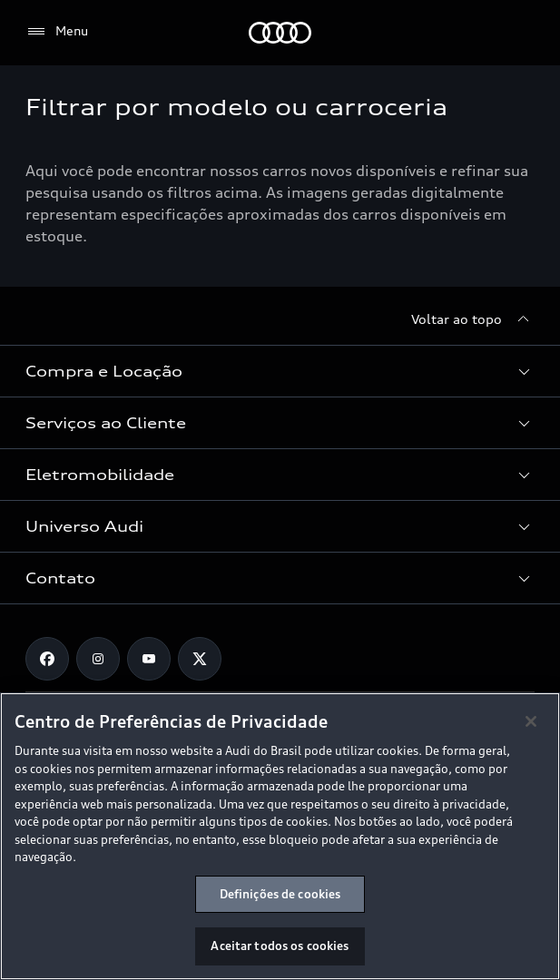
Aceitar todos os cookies (280, 946)
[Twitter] (200, 659)
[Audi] (280, 33)
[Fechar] (531, 721)
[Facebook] (47, 659)
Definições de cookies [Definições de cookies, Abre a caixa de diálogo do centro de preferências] (280, 894)
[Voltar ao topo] (473, 319)
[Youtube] (149, 659)
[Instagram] (98, 659)
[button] (280, 371)
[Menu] (57, 32)
